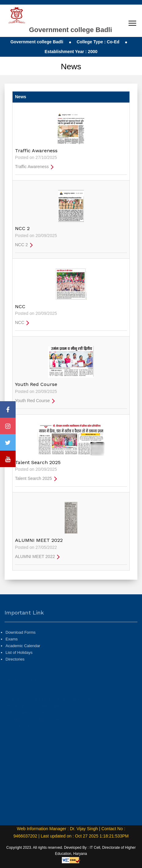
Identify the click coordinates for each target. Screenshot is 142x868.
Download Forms (21, 644)
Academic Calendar (23, 657)
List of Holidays (19, 664)
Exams (12, 651)
